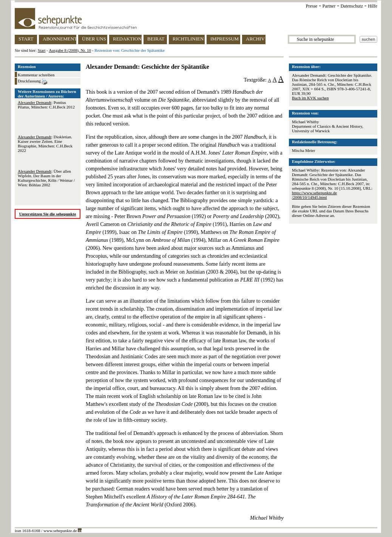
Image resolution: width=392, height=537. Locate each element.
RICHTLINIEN (188, 39)
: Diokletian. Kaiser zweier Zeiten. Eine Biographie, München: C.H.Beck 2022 (45, 144)
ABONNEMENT (59, 39)
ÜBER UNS (94, 39)
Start (42, 50)
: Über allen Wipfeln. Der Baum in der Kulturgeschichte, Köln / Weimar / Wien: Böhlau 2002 (46, 178)
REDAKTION (127, 39)
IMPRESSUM (225, 39)
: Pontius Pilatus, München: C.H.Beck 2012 (46, 105)
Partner (329, 6)
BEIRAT (156, 39)
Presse (312, 6)
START (26, 39)
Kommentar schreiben (36, 75)
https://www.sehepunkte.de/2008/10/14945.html (314, 195)
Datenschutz (352, 6)
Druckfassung (32, 82)
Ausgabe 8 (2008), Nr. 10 (70, 50)
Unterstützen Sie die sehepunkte (48, 214)
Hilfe (373, 6)
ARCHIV (255, 39)
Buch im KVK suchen (310, 98)
